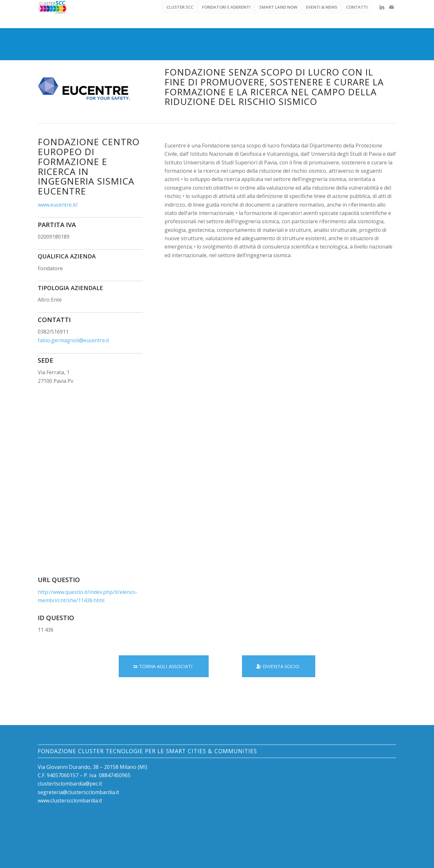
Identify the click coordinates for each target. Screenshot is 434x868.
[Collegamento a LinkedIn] (382, 7)
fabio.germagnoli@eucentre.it (73, 340)
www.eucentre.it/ (58, 205)
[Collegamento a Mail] (391, 7)
